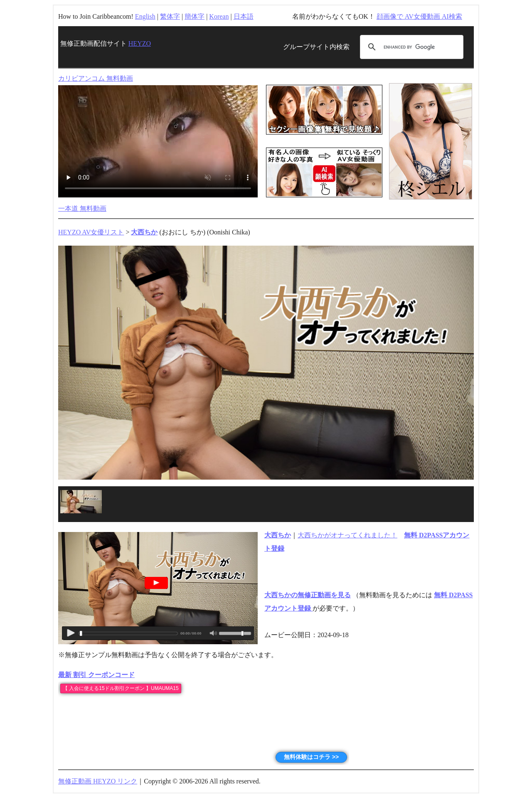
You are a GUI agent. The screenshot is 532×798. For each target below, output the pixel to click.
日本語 (244, 16)
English (145, 16)
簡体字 (195, 16)
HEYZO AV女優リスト (91, 232)
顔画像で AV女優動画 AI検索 (419, 16)
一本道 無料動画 (82, 208)
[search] (410, 47)
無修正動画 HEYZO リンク (98, 781)
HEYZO (140, 43)
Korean (219, 16)
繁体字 (170, 16)
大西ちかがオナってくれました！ (347, 535)
